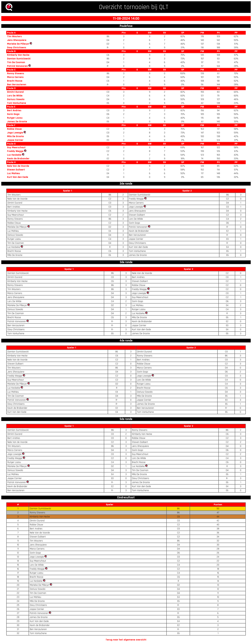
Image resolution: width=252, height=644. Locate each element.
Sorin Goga (13, 114)
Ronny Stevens (16, 73)
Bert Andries (14, 110)
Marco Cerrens (15, 77)
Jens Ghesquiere (17, 40)
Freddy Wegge (15, 151)
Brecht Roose (15, 81)
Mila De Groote (15, 136)
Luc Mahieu (14, 173)
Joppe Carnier (15, 140)
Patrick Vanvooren (17, 66)
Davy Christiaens (17, 48)
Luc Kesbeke (14, 155)
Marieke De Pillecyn (18, 44)
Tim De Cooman (16, 62)
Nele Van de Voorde (18, 166)
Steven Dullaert (16, 170)
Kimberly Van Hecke (18, 55)
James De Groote (17, 122)
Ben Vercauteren (17, 85)
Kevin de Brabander (18, 159)
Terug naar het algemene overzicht (126, 640)
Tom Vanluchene (17, 103)
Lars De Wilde (15, 96)
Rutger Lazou (15, 118)
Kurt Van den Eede (18, 177)
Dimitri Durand (15, 92)
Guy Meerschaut (16, 147)
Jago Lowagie (15, 133)
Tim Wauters (14, 36)
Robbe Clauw (14, 129)
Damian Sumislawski (19, 59)
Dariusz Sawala (16, 99)
